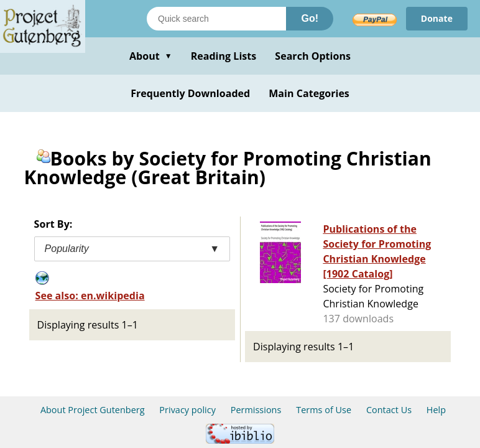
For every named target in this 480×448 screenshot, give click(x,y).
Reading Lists (224, 56)
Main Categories (309, 93)
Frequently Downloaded (190, 93)
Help (436, 410)
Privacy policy (187, 410)
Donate (437, 18)
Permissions (256, 410)
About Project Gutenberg (93, 410)
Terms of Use (324, 410)
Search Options (313, 56)
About (151, 56)
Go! (310, 18)
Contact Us (389, 410)
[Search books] (216, 19)
